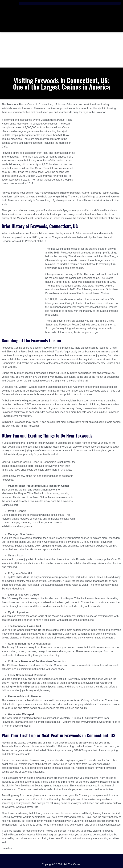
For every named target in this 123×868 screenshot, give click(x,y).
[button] (70, 3)
